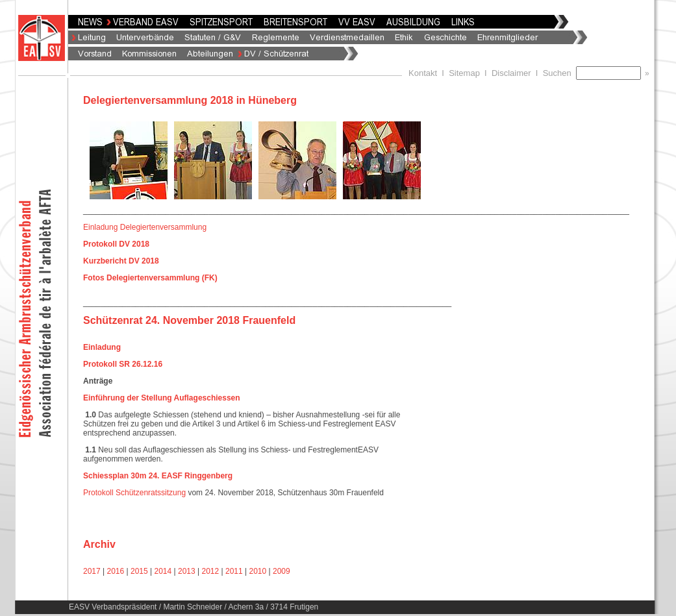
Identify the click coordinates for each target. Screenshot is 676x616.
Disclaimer (511, 73)
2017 (92, 571)
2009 (282, 571)
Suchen (559, 73)
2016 (116, 571)
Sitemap (464, 73)
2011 (234, 571)
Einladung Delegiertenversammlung (145, 227)
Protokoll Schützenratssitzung (134, 493)
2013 (187, 571)
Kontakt (423, 73)
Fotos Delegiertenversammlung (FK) (150, 278)
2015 (139, 571)
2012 (211, 571)
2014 (163, 571)
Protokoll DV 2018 (117, 244)
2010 (258, 571)
